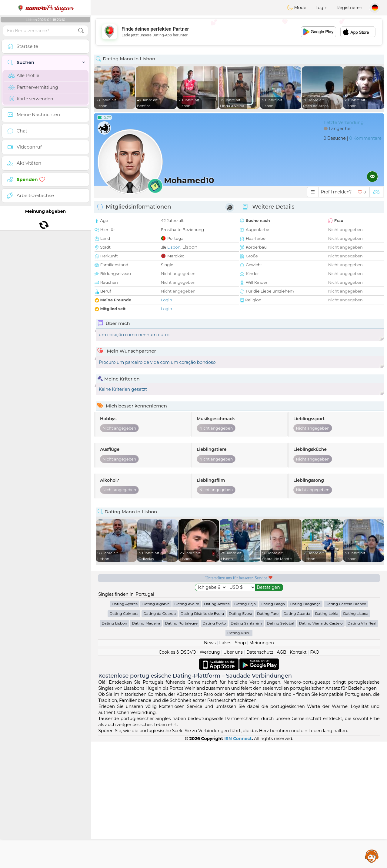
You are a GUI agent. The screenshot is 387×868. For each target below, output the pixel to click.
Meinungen (262, 643)
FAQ (315, 652)
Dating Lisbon (114, 623)
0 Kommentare (365, 138)
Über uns (233, 652)
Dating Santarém (246, 623)
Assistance (372, 856)
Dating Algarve (156, 604)
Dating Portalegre (181, 623)
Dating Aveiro (187, 604)
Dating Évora (241, 613)
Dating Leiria (327, 613)
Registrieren (349, 8)
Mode (297, 8)
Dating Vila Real (362, 623)
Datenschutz (260, 652)
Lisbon (174, 247)
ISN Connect (238, 739)
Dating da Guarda (160, 613)
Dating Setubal (280, 623)
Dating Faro (268, 613)
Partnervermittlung (33, 87)
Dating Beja (245, 604)
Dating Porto (214, 623)
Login (322, 8)
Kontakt (298, 652)
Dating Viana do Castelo (321, 623)
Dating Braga (273, 604)
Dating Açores (125, 604)
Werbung (210, 652)
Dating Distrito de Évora (202, 613)
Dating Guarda (297, 613)
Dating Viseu (239, 633)
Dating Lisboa (356, 613)
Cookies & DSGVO (178, 652)
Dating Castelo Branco (346, 604)
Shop (240, 643)
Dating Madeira (146, 623)
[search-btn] (81, 31)
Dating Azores (217, 604)
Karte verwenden (31, 99)
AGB (281, 652)
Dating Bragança (305, 604)
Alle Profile (24, 75)
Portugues (45, 8)
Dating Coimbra (124, 613)
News (210, 643)
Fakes (225, 643)
